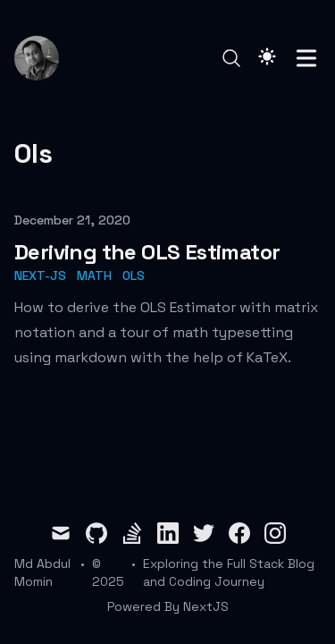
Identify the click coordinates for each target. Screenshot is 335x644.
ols (134, 275)
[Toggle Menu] (306, 58)
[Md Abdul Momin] (42, 58)
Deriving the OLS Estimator (147, 252)
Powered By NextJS (168, 606)
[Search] (231, 58)
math (94, 275)
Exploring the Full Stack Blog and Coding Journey (229, 572)
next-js (40, 275)
